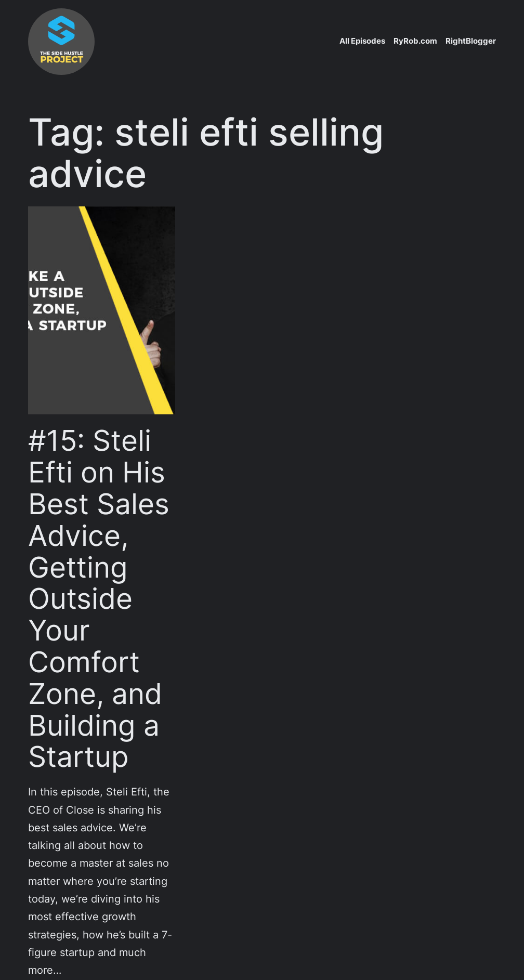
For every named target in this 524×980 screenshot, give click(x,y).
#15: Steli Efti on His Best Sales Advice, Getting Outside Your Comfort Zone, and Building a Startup (99, 599)
